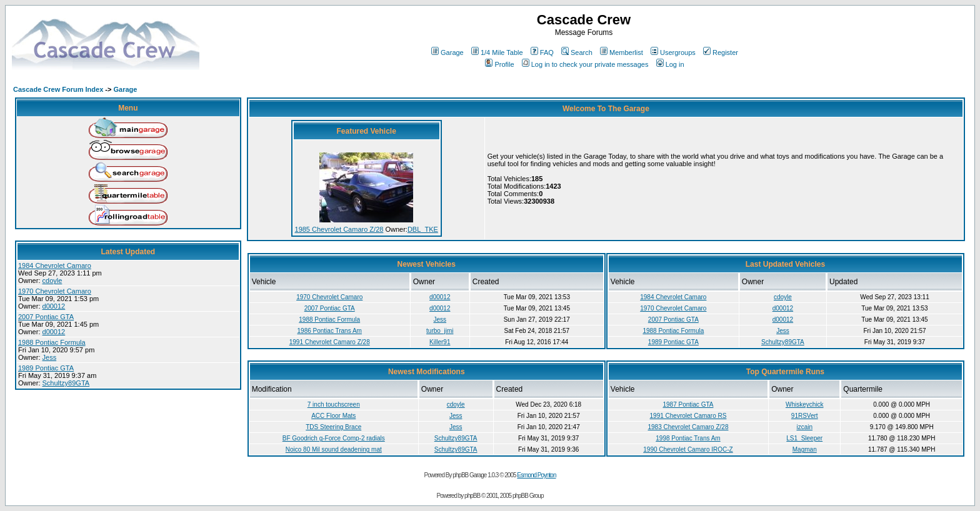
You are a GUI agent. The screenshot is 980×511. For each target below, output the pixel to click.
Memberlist (622, 52)
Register (721, 52)
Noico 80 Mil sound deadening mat (334, 449)
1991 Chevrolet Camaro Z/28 (330, 342)
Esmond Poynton (536, 475)
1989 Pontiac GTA (46, 368)
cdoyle (52, 280)
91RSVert (805, 416)
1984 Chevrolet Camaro (55, 265)
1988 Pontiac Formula (52, 342)
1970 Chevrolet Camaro (55, 291)
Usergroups (673, 52)
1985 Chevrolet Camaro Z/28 (339, 229)
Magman (805, 449)
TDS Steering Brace (333, 427)
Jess (50, 357)
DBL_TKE (423, 229)
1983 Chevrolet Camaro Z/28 (688, 427)
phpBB (472, 496)
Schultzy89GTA (66, 383)
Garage (447, 52)
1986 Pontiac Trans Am (330, 331)
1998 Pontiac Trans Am (688, 438)
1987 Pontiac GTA (688, 404)
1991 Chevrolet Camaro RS (688, 416)
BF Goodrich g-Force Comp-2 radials (334, 438)
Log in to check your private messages (585, 64)
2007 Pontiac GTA (46, 317)
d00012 (54, 306)
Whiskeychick (805, 404)
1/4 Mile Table (497, 52)
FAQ (542, 52)
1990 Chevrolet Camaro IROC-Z (688, 449)
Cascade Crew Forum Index (58, 89)
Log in (670, 64)
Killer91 (440, 342)
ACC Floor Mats (333, 416)
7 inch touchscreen (334, 404)
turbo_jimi (440, 331)
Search (577, 52)
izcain (804, 427)
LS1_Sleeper (804, 438)
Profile (499, 64)
